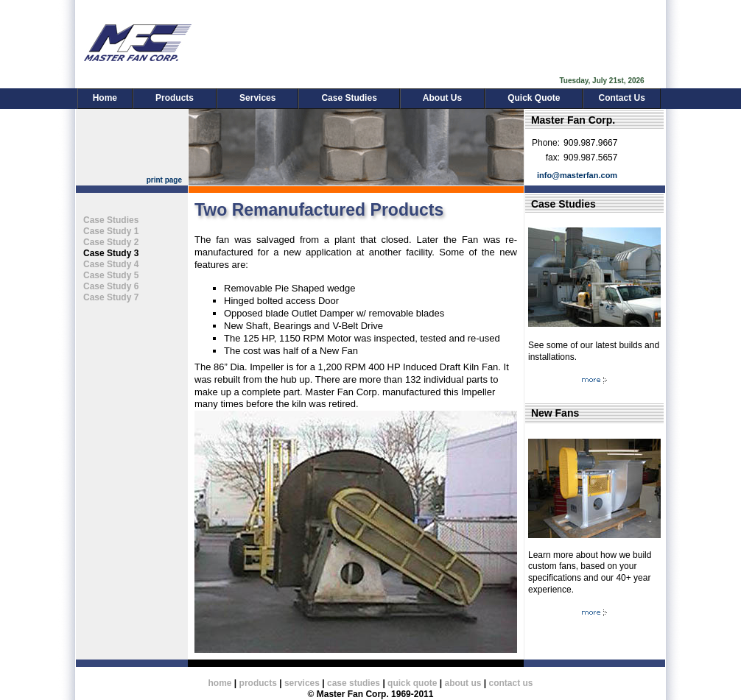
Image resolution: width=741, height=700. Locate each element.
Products (175, 98)
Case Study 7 (111, 297)
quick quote (412, 683)
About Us (442, 98)
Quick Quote (534, 98)
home (220, 683)
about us (463, 683)
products (258, 683)
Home (105, 98)
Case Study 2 (111, 242)
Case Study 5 (111, 275)
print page (164, 180)
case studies (354, 683)
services (302, 683)
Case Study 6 (111, 286)
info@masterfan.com (577, 175)
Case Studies (349, 98)
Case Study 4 (111, 264)
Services (257, 98)
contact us (510, 683)
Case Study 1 (111, 231)
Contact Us (621, 98)
